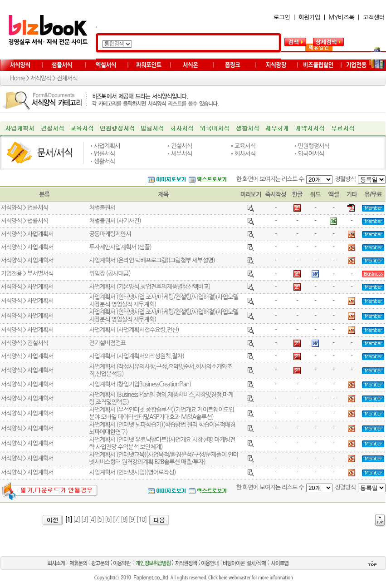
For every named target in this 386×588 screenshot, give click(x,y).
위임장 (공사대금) (110, 274)
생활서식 (104, 161)
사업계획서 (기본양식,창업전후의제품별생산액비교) (149, 287)
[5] (100, 520)
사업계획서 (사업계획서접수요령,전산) (134, 330)
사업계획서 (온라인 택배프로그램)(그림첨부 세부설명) (152, 260)
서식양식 (41, 78)
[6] (108, 520)
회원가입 (309, 17)
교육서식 (245, 146)
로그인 (282, 17)
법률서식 (104, 154)
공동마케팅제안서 (110, 234)
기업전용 (11, 274)
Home (17, 78)
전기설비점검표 (107, 343)
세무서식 (181, 154)
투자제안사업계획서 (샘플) (120, 247)
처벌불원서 (102, 208)
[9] (132, 520)
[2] (76, 520)
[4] (92, 520)
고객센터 (374, 17)
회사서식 (245, 154)
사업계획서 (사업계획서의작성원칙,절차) (136, 356)
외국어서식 (311, 154)
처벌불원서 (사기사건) (115, 221)
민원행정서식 (314, 146)
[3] (85, 520)
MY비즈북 (341, 17)
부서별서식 (40, 274)
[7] (116, 520)
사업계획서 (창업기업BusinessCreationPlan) (140, 384)
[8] (124, 520)
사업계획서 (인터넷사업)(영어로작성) (132, 472)
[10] (142, 520)
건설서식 (181, 146)
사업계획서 (107, 146)
